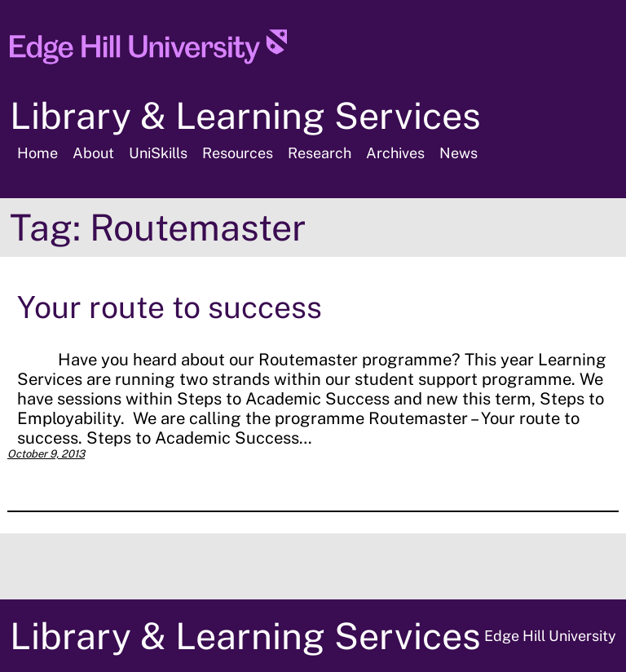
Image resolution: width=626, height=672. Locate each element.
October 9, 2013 (46, 454)
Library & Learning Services (245, 115)
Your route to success (170, 307)
